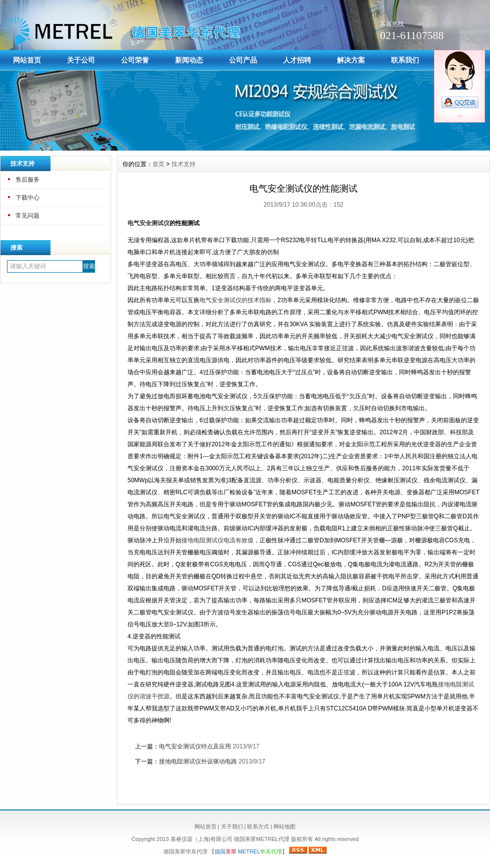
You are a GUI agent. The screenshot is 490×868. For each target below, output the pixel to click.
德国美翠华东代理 (186, 851)
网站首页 (27, 60)
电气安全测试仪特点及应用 (195, 746)
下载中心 (27, 198)
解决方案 (351, 60)
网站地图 (284, 826)
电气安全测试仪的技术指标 (235, 300)
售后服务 (27, 180)
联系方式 (258, 826)
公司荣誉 (135, 60)
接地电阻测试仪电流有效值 (217, 540)
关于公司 (81, 60)
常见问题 (27, 216)
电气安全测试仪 (148, 223)
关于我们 (232, 826)
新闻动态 (189, 60)
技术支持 (183, 164)
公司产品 (243, 60)
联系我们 (405, 60)
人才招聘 (297, 60)
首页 (158, 164)
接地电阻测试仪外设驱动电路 (198, 761)
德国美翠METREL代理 (262, 839)
